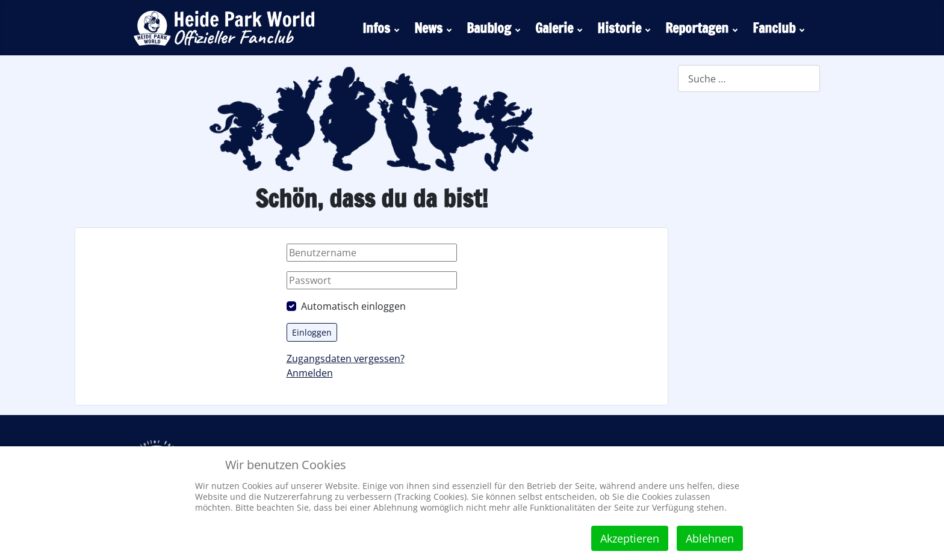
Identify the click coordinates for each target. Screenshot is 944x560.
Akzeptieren (630, 538)
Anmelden (310, 373)
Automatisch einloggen (353, 306)
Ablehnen (710, 538)
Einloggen (312, 332)
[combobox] (749, 78)
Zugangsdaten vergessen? (346, 358)
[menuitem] (382, 28)
